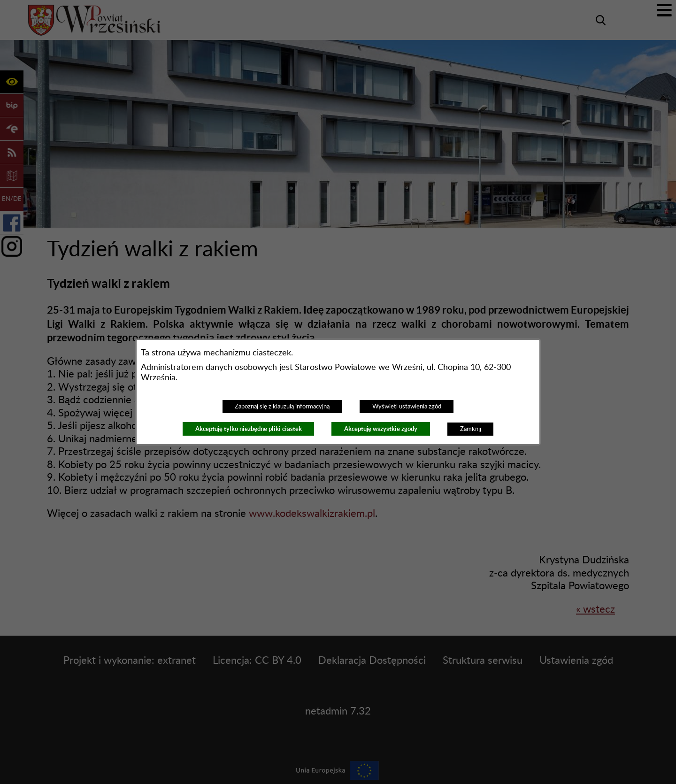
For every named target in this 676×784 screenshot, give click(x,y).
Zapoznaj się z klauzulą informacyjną (282, 407)
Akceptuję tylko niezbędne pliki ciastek (249, 429)
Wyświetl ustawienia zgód (407, 407)
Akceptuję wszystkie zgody (381, 429)
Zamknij (471, 429)
